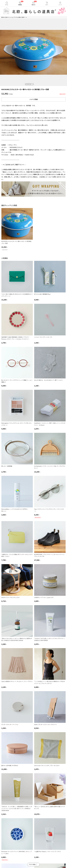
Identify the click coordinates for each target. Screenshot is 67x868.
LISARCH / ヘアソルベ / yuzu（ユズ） (44, 597)
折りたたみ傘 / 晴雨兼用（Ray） (42, 294)
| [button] (28, 84)
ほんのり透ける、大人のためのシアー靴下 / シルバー (49, 380)
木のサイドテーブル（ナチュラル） (11, 597)
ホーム (7, 5)
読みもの (33, 5)
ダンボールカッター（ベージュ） (10, 724)
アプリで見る (32, 864)
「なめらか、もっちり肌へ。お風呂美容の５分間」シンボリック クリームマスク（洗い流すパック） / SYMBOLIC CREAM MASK (17, 808)
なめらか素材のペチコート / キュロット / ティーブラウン (17, 681)
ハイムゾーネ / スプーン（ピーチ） (43, 337)
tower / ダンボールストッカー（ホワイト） (46, 724)
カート (47, 5)
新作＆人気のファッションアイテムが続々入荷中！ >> (14, 17)
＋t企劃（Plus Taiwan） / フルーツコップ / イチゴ (47, 851)
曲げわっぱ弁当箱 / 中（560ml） (10, 765)
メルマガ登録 (33, 99)
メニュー (60, 5)
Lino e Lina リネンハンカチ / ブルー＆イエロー (47, 765)
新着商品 (20, 5)
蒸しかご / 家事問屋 (7, 466)
